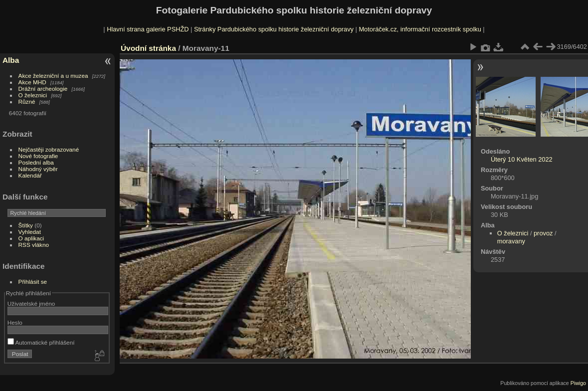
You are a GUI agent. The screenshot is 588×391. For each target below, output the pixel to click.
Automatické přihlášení (41, 342)
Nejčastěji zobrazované (49, 149)
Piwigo (578, 383)
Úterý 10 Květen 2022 (522, 159)
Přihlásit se (33, 282)
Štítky (26, 225)
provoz (543, 233)
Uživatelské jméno (31, 303)
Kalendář (30, 175)
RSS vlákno (34, 245)
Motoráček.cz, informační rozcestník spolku (420, 29)
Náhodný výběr (38, 169)
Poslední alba (36, 162)
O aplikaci (31, 238)
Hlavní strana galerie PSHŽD (148, 29)
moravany (511, 241)
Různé (27, 101)
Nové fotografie (38, 156)
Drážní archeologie (43, 89)
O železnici (33, 95)
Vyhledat (30, 232)
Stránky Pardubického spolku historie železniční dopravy (274, 29)
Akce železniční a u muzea (53, 76)
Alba (11, 60)
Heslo (15, 322)
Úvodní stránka (148, 48)
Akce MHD (32, 82)
